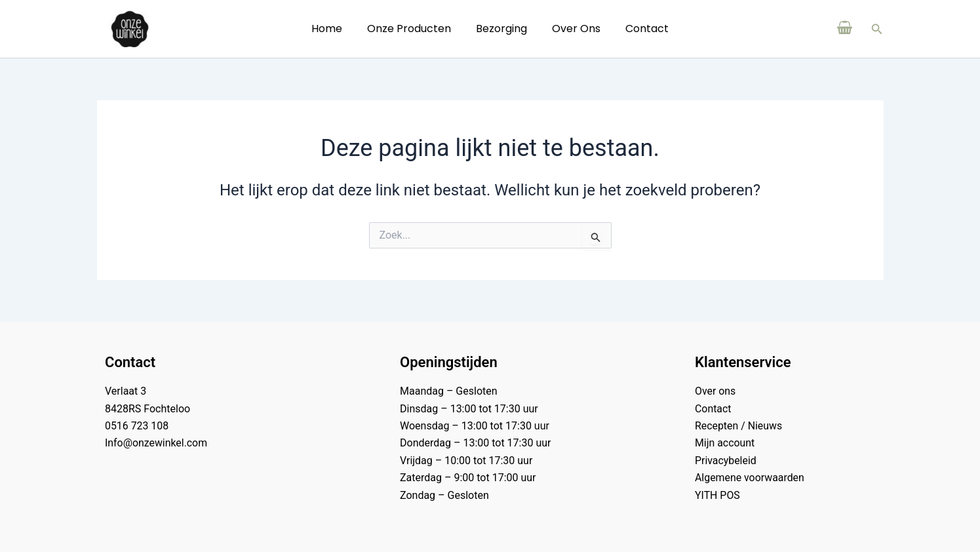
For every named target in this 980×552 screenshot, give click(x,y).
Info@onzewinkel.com (156, 443)
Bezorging (501, 29)
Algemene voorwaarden (750, 478)
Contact (639, 29)
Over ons (572, 29)
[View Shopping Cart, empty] (845, 29)
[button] (877, 29)
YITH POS (717, 495)
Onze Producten (413, 29)
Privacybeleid (726, 461)
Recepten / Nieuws (739, 426)
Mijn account (725, 443)
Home (335, 29)
